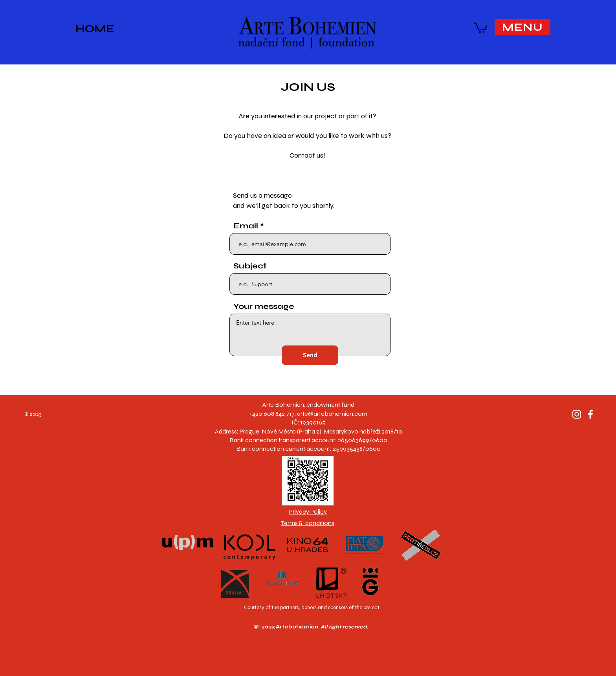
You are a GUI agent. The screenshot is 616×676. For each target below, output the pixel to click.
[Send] (310, 355)
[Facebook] (590, 414)
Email (246, 226)
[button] (480, 27)
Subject (250, 266)
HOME (95, 29)
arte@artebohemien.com (332, 414)
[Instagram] (577, 414)
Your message (264, 307)
